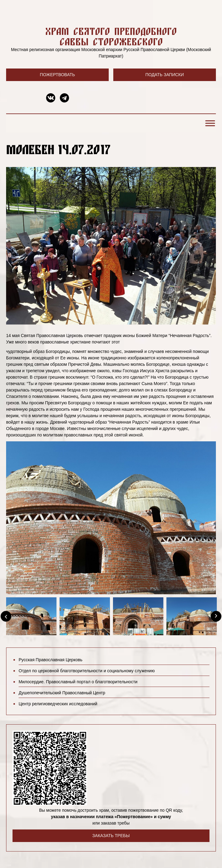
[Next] (216, 616)
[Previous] (6, 616)
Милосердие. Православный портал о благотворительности (78, 682)
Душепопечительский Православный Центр (62, 693)
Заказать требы (111, 836)
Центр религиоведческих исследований (58, 704)
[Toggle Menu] (209, 123)
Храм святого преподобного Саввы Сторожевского (111, 36)
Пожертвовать (58, 75)
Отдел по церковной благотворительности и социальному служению (87, 671)
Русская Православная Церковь (51, 660)
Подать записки (165, 75)
